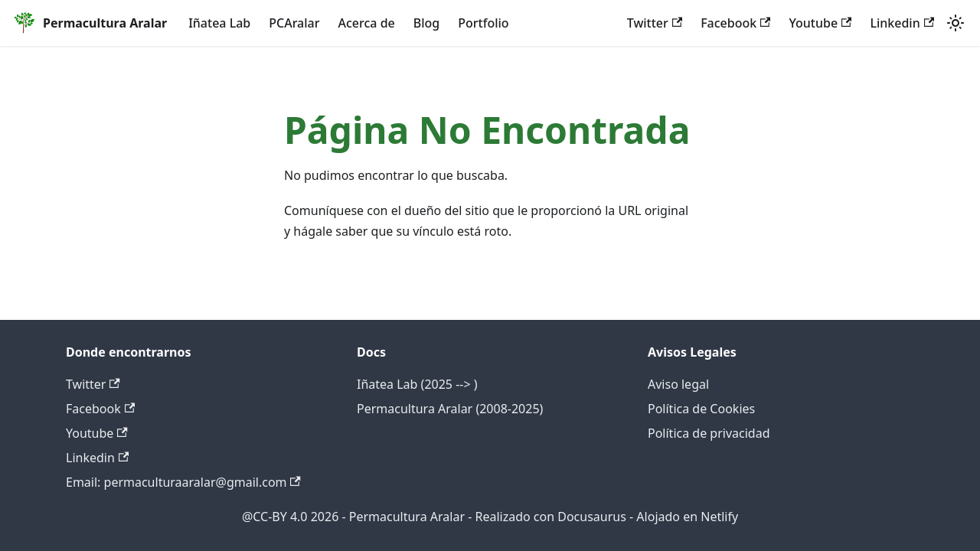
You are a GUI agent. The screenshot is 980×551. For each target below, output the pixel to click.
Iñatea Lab (219, 23)
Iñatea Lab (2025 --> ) (417, 384)
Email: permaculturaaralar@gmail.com (183, 482)
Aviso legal (678, 384)
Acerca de (367, 23)
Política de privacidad (709, 433)
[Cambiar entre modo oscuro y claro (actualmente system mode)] (955, 23)
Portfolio (483, 23)
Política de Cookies (701, 409)
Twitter (655, 23)
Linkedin (902, 23)
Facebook (735, 23)
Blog (426, 23)
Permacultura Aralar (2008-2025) (450, 409)
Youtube (820, 23)
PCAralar (294, 23)
